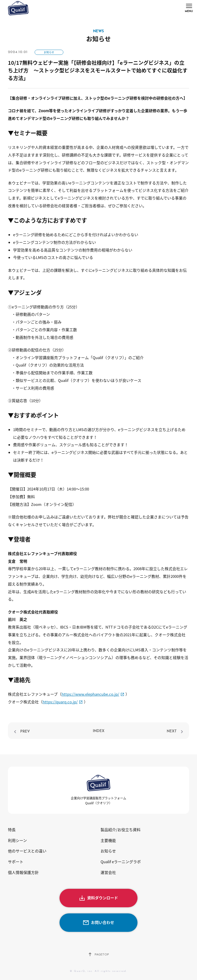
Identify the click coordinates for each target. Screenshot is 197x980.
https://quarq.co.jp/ (60, 702)
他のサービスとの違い (27, 851)
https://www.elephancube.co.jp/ (90, 694)
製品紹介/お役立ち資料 (121, 830)
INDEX (99, 731)
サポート (16, 862)
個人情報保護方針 (23, 872)
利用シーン (17, 840)
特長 (12, 830)
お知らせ (49, 52)
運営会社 (108, 872)
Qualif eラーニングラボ (121, 862)
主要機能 (108, 840)
